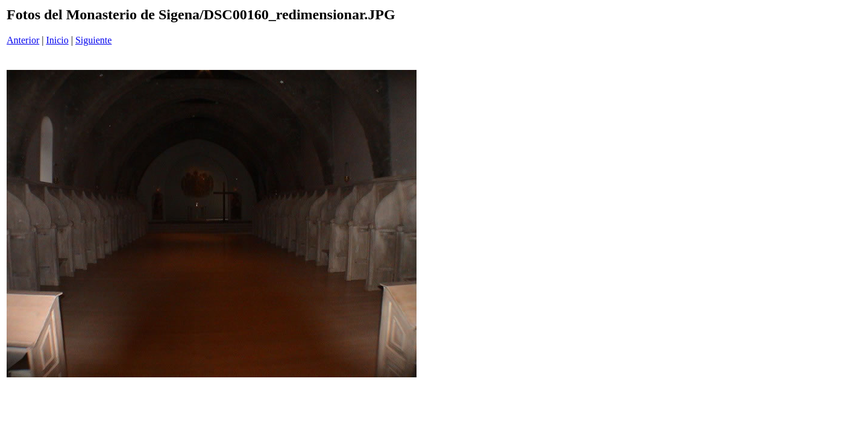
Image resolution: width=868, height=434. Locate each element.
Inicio (57, 40)
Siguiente (93, 40)
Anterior (23, 40)
